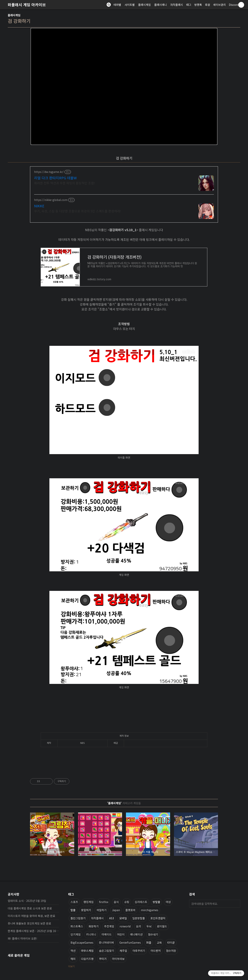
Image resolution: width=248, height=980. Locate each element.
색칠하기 (102, 910)
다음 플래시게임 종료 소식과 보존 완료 (30, 908)
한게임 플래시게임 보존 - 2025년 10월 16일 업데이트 (33, 931)
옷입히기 (86, 910)
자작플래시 (177, 5)
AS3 (112, 918)
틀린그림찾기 (78, 918)
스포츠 (74, 902)
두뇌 (149, 926)
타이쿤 (171, 942)
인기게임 (76, 934)
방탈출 (156, 902)
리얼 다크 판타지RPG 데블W (55, 178)
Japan (116, 910)
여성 (168, 902)
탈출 (73, 910)
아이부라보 (118, 959)
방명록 (198, 5)
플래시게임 (144, 5)
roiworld (125, 926)
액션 (73, 951)
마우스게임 (87, 951)
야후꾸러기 (139, 951)
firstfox (104, 902)
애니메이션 (136, 934)
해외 (73, 959)
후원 (208, 5)
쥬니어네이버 (106, 942)
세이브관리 (219, 5)
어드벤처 (156, 951)
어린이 (121, 934)
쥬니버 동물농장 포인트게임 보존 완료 (29, 923)
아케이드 (107, 934)
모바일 (123, 918)
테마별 (117, 5)
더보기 (71, 966)
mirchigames (150, 910)
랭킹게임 (89, 902)
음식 (116, 902)
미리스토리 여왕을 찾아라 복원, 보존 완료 (31, 916)
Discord (234, 5)
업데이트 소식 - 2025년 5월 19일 (27, 901)
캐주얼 (123, 951)
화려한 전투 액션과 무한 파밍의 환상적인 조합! (65, 183)
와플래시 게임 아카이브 (27, 5)
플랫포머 (130, 910)
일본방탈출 (139, 918)
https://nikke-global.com (51, 200)
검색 (236, 904)
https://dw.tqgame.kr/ (49, 172)
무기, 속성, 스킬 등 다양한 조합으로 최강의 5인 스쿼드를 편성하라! (77, 211)
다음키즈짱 (87, 959)
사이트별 (130, 5)
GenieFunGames (130, 942)
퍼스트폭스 (77, 926)
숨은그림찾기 (107, 951)
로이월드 (162, 926)
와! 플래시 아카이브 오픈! (22, 938)
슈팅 (127, 902)
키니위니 (91, 934)
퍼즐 (149, 942)
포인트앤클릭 (158, 918)
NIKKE (39, 206)
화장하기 (94, 926)
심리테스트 (141, 902)
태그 (189, 5)
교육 (159, 942)
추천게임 (109, 926)
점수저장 (171, 951)
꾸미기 (103, 959)
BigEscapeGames (82, 942)
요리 (139, 926)
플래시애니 (161, 5)
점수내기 (153, 934)
